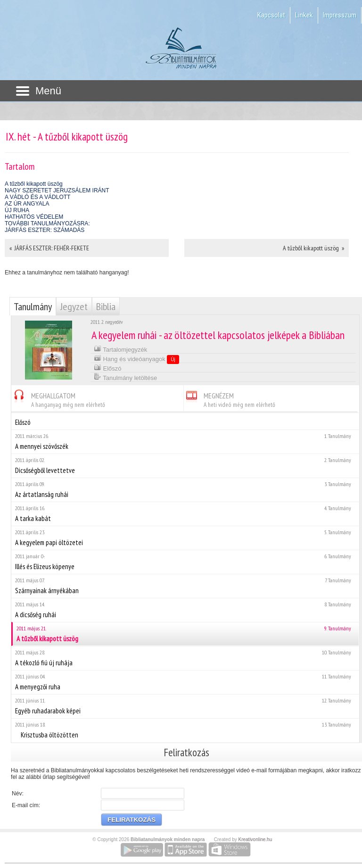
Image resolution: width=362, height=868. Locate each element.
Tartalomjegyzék (120, 349)
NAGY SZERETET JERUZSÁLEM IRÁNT (57, 190)
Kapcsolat (271, 15)
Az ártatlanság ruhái (185, 490)
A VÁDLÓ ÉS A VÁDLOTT (37, 197)
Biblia (106, 306)
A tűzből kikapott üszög (34, 184)
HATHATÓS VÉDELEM (34, 217)
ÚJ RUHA (17, 210)
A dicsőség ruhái (185, 610)
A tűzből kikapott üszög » (313, 248)
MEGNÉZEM (230, 399)
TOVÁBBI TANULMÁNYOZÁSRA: (47, 223)
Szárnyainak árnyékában (185, 586)
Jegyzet (74, 306)
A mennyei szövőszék (185, 442)
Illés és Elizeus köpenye (185, 562)
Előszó (108, 368)
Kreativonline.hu (255, 839)
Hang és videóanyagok (136, 359)
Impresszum (340, 15)
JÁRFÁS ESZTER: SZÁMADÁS (45, 230)
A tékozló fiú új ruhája (185, 658)
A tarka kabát (185, 514)
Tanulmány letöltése (125, 377)
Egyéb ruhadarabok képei (185, 706)
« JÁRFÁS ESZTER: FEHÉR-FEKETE (49, 248)
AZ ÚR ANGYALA (27, 204)
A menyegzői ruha (185, 682)
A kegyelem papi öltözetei (185, 538)
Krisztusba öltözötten (185, 730)
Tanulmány (33, 306)
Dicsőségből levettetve (185, 466)
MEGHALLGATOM (58, 399)
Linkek (304, 15)
